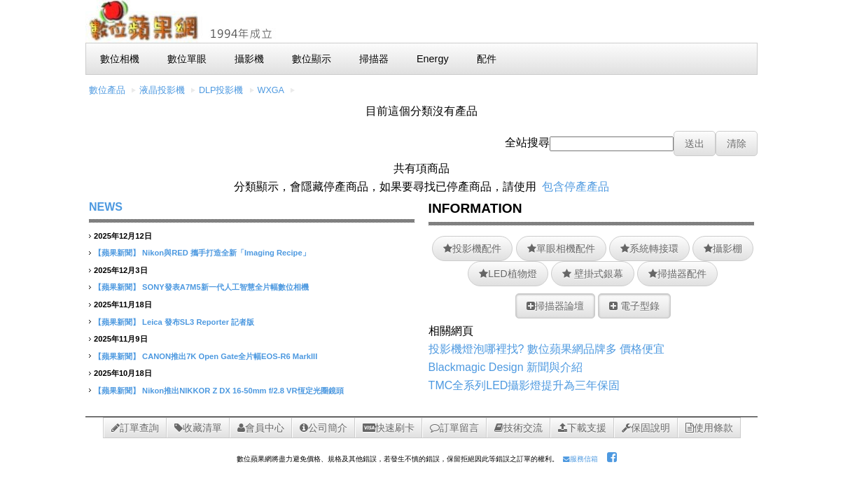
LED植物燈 (508, 274)
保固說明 (646, 428)
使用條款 (709, 428)
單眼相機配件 (561, 248)
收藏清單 (198, 428)
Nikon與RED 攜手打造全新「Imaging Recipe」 (226, 253)
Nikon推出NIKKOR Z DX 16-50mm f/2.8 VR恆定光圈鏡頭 (243, 391)
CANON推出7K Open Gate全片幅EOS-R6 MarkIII (230, 356)
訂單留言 (454, 428)
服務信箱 (580, 459)
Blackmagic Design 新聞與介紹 (506, 367)
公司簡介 (323, 428)
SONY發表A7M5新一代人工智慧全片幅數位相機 (225, 287)
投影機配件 (472, 248)
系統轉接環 (649, 248)
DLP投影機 (221, 90)
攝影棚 (723, 248)
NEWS (106, 207)
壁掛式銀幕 (593, 274)
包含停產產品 (576, 187)
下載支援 (582, 428)
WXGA (271, 90)
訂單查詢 (135, 428)
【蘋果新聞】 (117, 253)
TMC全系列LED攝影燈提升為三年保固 (524, 385)
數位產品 (107, 90)
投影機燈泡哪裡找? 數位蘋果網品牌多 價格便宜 (547, 349)
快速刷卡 (389, 428)
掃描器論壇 (555, 306)
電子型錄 (634, 306)
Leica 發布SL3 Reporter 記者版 (198, 322)
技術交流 (518, 428)
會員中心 (261, 428)
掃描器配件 (677, 274)
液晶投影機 (162, 90)
